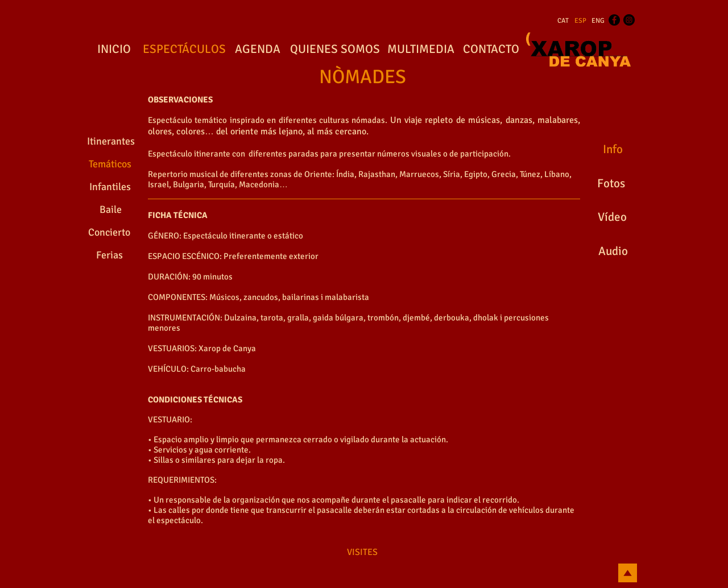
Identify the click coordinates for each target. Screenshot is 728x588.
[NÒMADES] (362, 77)
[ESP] (580, 21)
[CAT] (563, 21)
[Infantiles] (110, 187)
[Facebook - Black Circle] (614, 20)
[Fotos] (611, 184)
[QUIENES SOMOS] (335, 50)
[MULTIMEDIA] (421, 50)
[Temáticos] (110, 165)
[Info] (613, 150)
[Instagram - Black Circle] (629, 20)
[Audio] (613, 252)
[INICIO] (114, 50)
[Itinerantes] (111, 142)
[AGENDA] (258, 50)
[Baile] (111, 210)
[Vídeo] (612, 217)
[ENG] (598, 21)
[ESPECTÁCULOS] (184, 50)
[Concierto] (109, 233)
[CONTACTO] (491, 50)
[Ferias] (109, 256)
